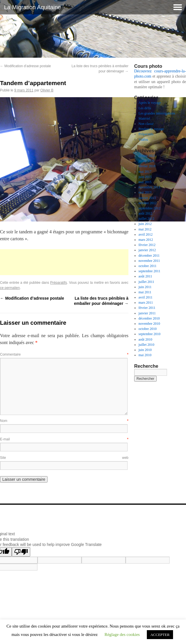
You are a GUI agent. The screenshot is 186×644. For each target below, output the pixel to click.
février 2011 (147, 308)
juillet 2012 (146, 219)
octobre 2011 (148, 266)
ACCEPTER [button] (160, 635)
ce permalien (10, 288)
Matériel (144, 119)
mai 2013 (145, 192)
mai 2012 (145, 229)
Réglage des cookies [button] (122, 634)
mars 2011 (146, 303)
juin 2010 (145, 350)
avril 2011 (146, 297)
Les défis (145, 108)
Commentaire (64, 354)
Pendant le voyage (151, 129)
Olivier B (47, 90)
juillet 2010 (146, 345)
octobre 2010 (148, 329)
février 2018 (147, 166)
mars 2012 (146, 240)
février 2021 (147, 156)
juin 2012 (145, 224)
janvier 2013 (147, 198)
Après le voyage (150, 103)
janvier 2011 (147, 313)
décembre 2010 (149, 318)
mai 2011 (145, 292)
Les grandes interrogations (157, 113)
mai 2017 (145, 172)
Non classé (146, 124)
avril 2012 (146, 234)
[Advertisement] (64, 262)
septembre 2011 (149, 271)
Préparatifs (58, 283)
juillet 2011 (146, 282)
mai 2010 (145, 355)
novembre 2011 (149, 261)
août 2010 (145, 339)
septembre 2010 (149, 334)
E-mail (64, 439)
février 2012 (147, 245)
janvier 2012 (147, 250)
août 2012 (145, 213)
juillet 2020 (146, 161)
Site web (64, 458)
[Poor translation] (21, 552)
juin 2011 (145, 287)
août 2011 (145, 276)
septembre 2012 (149, 208)
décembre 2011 (149, 256)
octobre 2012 (148, 203)
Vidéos (143, 140)
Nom (64, 421)
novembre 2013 (149, 187)
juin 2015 (145, 177)
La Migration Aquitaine (33, 7)
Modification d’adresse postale (25, 66)
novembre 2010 (149, 324)
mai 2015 (145, 182)
